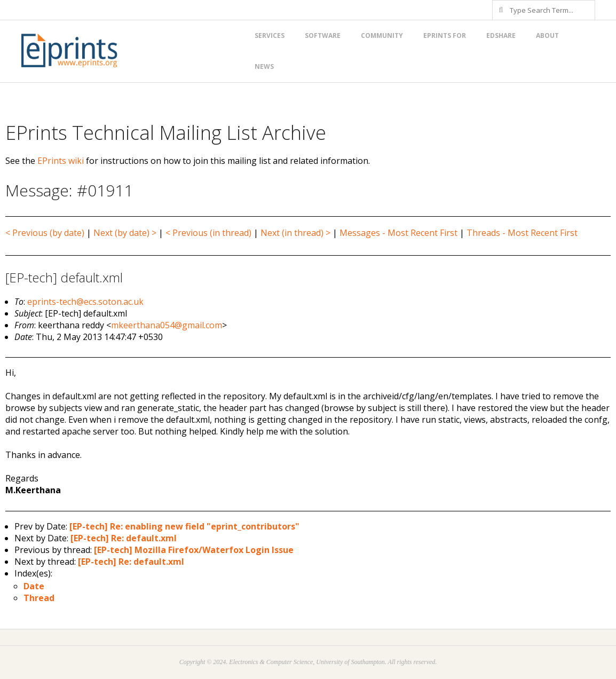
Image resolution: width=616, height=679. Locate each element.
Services (270, 35)
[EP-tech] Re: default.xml (124, 538)
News (264, 66)
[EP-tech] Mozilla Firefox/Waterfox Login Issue (194, 550)
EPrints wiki (61, 161)
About (547, 35)
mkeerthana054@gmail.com (167, 325)
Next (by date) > (125, 233)
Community (382, 35)
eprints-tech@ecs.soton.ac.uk (85, 302)
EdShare (501, 35)
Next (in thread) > (295, 233)
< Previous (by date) (45, 233)
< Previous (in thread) (208, 233)
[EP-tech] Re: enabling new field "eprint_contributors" (184, 526)
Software (323, 35)
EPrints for (445, 35)
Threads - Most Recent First (522, 233)
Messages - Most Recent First (398, 233)
